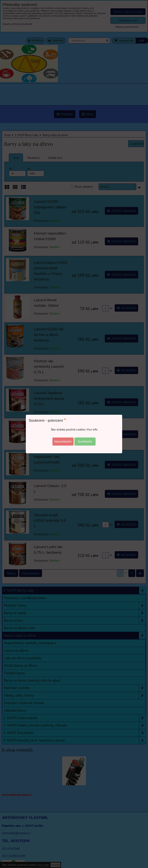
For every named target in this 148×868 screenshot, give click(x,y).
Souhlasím (85, 441)
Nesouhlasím (63, 441)
